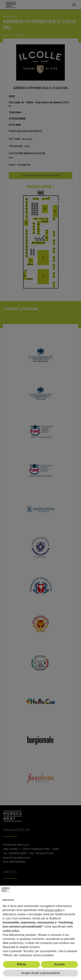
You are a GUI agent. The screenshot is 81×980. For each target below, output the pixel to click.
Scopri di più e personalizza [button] (40, 973)
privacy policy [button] (53, 910)
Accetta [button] (59, 964)
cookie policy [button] (11, 931)
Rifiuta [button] (22, 964)
